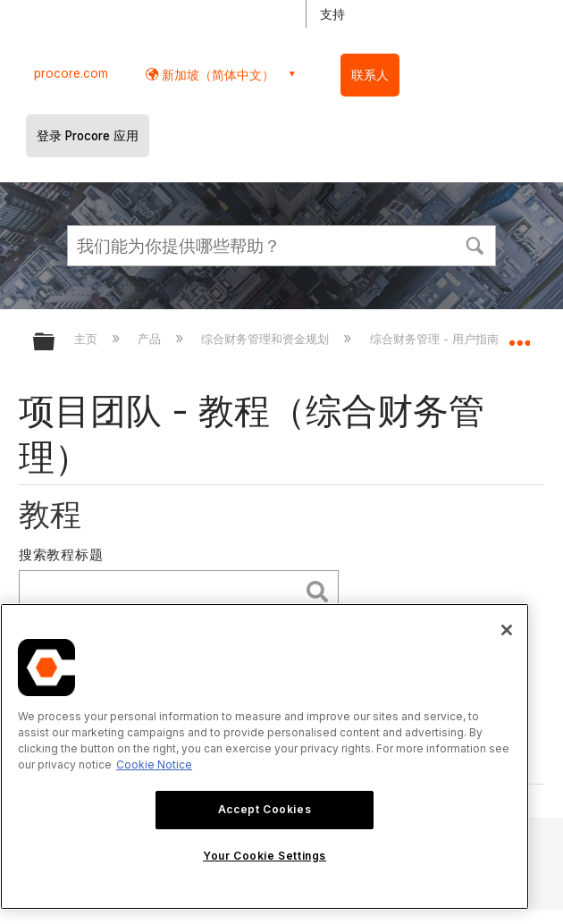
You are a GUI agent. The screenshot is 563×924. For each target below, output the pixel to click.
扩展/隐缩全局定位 (519, 336)
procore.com (71, 73)
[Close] (507, 630)
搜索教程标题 (61, 554)
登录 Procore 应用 (88, 136)
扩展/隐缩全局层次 (55, 343)
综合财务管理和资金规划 (267, 339)
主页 (88, 339)
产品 (151, 339)
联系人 (370, 75)
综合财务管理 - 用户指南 (436, 339)
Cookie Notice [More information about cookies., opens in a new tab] (154, 764)
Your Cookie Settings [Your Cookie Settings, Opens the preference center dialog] (265, 856)
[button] (475, 244)
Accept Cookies (265, 809)
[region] (265, 756)
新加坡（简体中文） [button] (216, 75)
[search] (164, 591)
